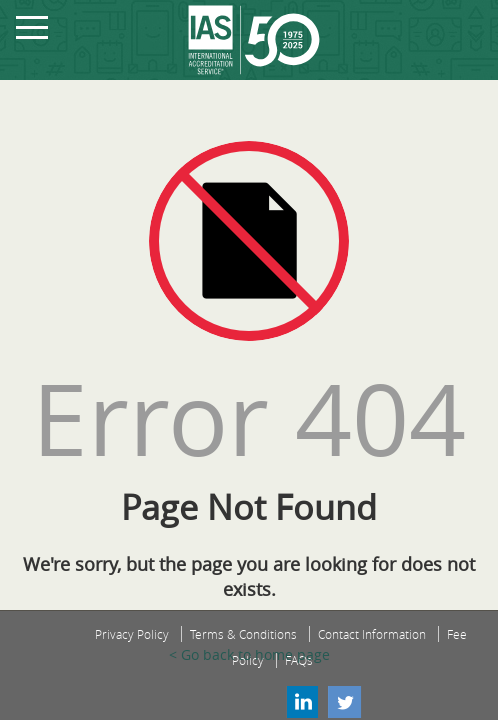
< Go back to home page (249, 654)
